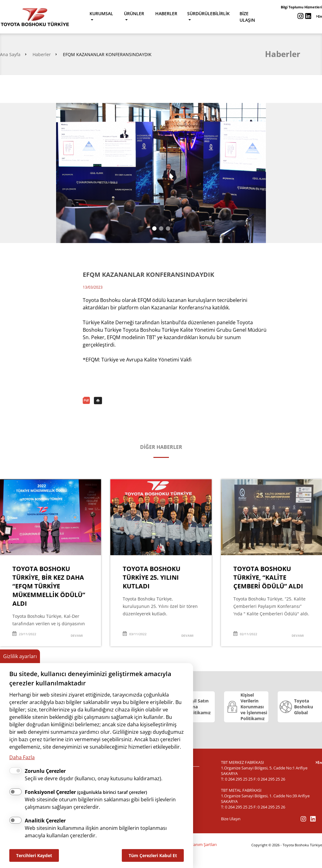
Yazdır (98, 401)
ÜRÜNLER (134, 13)
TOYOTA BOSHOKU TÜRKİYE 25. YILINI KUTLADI (152, 577)
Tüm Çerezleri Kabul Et (153, 855)
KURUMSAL (101, 13)
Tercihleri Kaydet (34, 855)
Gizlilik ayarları (20, 656)
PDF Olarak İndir (87, 401)
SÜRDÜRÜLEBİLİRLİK (208, 13)
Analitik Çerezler (45, 821)
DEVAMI (77, 635)
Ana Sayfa (10, 54)
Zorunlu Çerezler (45, 771)
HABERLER (166, 13)
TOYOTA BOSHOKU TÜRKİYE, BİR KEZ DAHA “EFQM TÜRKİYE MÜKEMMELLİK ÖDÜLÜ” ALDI (49, 586)
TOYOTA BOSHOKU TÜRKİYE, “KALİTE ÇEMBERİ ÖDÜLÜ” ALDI (268, 577)
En (319, 16)
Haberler (42, 54)
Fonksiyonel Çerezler (86, 792)
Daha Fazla (22, 757)
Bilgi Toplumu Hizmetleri (301, 7)
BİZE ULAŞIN (247, 17)
